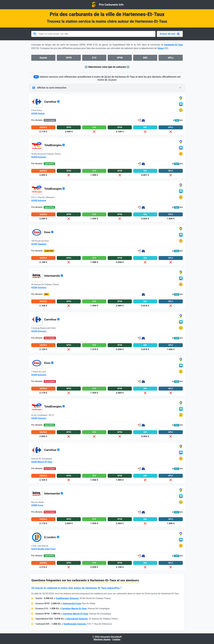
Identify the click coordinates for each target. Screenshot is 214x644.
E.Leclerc (52, 537)
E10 (94, 58)
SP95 (69, 58)
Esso (49, 232)
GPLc (171, 58)
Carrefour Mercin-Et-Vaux (74, 609)
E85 (145, 58)
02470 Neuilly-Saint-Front (43, 549)
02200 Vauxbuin (39, 244)
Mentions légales (102, 639)
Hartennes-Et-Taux (173, 45)
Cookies (116, 639)
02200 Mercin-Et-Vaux (42, 462)
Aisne (161, 48)
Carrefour (52, 102)
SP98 (120, 58)
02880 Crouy (37, 505)
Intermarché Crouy (72, 603)
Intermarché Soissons (77, 619)
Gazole (43, 58)
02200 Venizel (38, 113)
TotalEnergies (55, 145)
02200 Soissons (39, 157)
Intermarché (54, 276)
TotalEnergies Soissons (67, 598)
